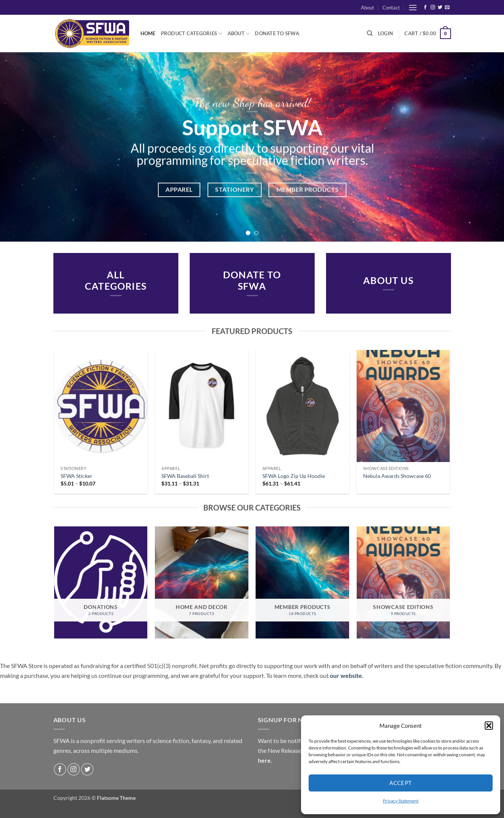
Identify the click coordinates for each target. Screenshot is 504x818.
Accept (401, 783)
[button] (489, 726)
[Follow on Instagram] (433, 8)
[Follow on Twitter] (440, 8)
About (367, 8)
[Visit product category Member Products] (302, 582)
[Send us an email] (447, 8)
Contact (391, 8)
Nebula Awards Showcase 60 (397, 476)
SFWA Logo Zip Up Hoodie (294, 476)
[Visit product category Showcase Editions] (403, 582)
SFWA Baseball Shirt (185, 476)
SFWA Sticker (76, 476)
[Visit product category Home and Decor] (202, 582)
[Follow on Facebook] (425, 8)
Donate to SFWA (277, 33)
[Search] (370, 33)
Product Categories (192, 34)
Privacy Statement (401, 801)
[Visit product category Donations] (101, 582)
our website (346, 675)
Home (148, 33)
